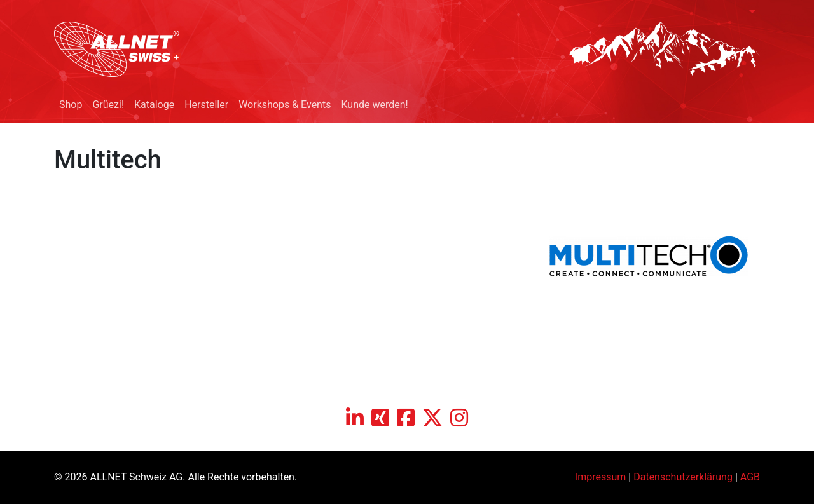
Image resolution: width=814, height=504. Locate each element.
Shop (71, 105)
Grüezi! (108, 105)
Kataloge (154, 105)
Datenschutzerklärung (683, 477)
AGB (750, 477)
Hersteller (206, 105)
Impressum (601, 477)
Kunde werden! (374, 105)
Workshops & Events (285, 105)
